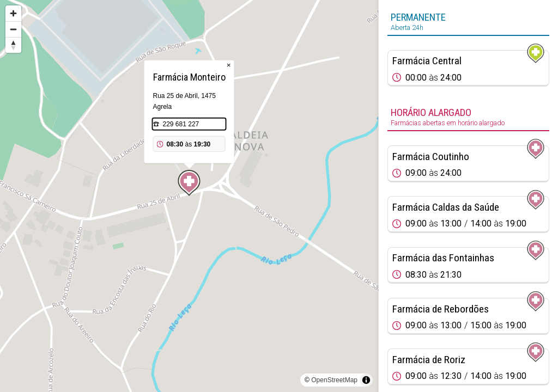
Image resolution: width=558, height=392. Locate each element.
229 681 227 (181, 124)
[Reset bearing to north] (13, 45)
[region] (189, 196)
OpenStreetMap (334, 380)
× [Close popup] (229, 65)
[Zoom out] (13, 29)
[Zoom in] (13, 13)
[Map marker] (189, 183)
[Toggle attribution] (366, 380)
